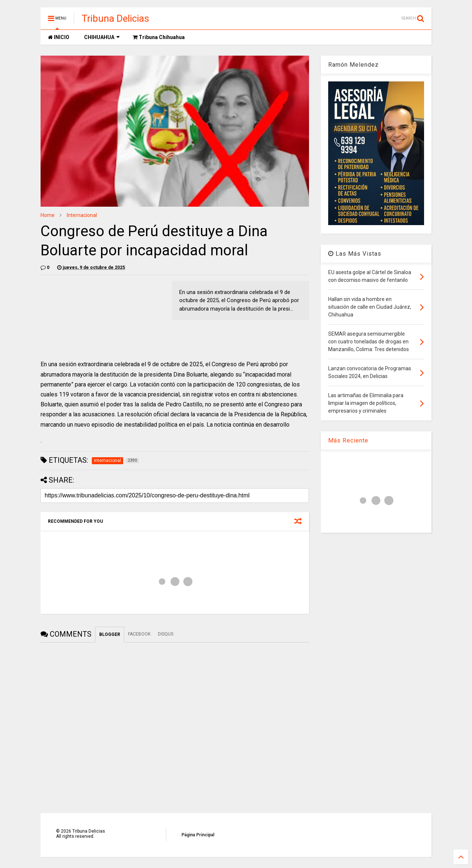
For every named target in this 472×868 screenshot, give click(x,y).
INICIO (59, 37)
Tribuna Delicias (115, 18)
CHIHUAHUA (102, 37)
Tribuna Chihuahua (159, 37)
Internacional (82, 215)
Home (48, 215)
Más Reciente (348, 440)
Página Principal (198, 835)
